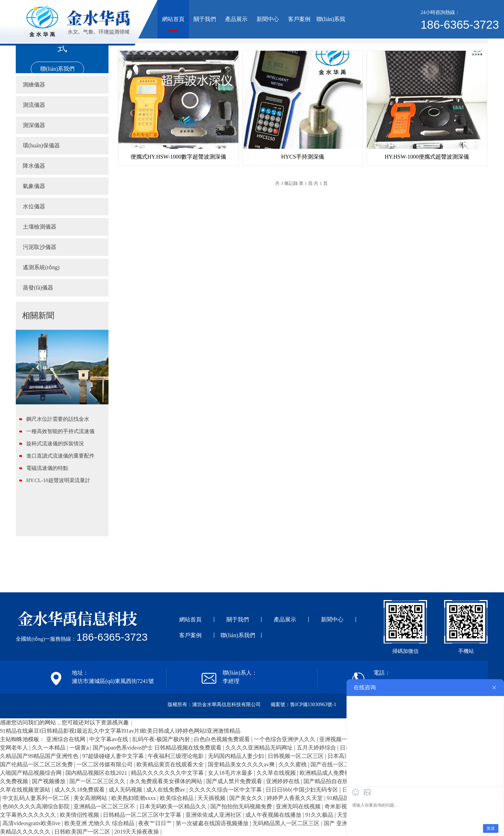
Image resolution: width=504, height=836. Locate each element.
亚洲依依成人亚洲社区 (214, 815)
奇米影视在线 (342, 806)
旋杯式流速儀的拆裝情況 (55, 444)
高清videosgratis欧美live (32, 823)
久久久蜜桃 (293, 764)
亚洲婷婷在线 (283, 781)
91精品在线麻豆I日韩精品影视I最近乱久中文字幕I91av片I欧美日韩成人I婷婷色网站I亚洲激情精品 (120, 731)
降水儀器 (34, 166)
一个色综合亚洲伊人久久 (285, 739)
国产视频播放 (49, 781)
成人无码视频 (126, 790)
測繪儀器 (34, 85)
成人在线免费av (166, 790)
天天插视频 (212, 798)
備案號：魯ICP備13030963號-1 (303, 705)
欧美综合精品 (177, 798)
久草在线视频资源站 (26, 790)
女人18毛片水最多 (231, 773)
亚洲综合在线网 (66, 739)
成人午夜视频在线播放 (274, 815)
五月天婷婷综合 (317, 748)
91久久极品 (320, 815)
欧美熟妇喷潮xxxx (134, 798)
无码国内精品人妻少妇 (237, 756)
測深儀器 (34, 125)
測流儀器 (34, 105)
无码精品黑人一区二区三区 (287, 823)
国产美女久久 (247, 798)
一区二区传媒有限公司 (105, 764)
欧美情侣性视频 (80, 815)
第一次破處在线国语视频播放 (213, 823)
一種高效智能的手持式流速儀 (60, 431)
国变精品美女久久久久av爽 (242, 764)
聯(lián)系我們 (331, 27)
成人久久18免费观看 (80, 790)
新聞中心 (268, 19)
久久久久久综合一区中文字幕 (226, 790)
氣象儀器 (34, 186)
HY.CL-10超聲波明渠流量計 (58, 480)
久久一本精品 (49, 748)
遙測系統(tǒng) (41, 267)
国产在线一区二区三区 (339, 764)
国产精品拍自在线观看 (332, 781)
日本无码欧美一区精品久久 (174, 806)
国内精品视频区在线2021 (97, 773)
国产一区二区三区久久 (98, 781)
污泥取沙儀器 (40, 247)
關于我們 (205, 19)
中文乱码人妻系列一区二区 (37, 798)
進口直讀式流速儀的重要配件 (60, 456)
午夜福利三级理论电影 (176, 756)
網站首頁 (173, 19)
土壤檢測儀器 (40, 227)
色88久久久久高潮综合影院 (37, 806)
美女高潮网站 (91, 798)
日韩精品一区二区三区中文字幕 (143, 815)
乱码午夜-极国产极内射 (162, 739)
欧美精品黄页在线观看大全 (171, 764)
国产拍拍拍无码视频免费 (242, 806)
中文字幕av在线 (109, 739)
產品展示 (236, 19)
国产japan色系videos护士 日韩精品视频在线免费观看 (158, 748)
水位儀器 (34, 206)
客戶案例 (299, 19)
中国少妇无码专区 (316, 790)
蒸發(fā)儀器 (38, 288)
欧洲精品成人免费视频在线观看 (339, 773)
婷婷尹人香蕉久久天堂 (295, 798)
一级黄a (80, 748)
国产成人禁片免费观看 (235, 781)
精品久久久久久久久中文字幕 (168, 773)
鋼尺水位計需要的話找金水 (58, 419)
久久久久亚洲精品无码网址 (260, 748)
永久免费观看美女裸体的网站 (167, 781)
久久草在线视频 (277, 773)
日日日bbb (278, 790)
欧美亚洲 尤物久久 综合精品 (100, 823)
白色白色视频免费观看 (223, 739)
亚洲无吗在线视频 (299, 806)
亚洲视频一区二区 (342, 739)
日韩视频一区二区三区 (296, 756)
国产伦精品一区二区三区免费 (37, 764)
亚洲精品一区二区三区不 (105, 806)
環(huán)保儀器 (41, 145)
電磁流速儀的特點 (47, 468)
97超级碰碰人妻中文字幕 (114, 756)
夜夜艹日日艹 (156, 823)
